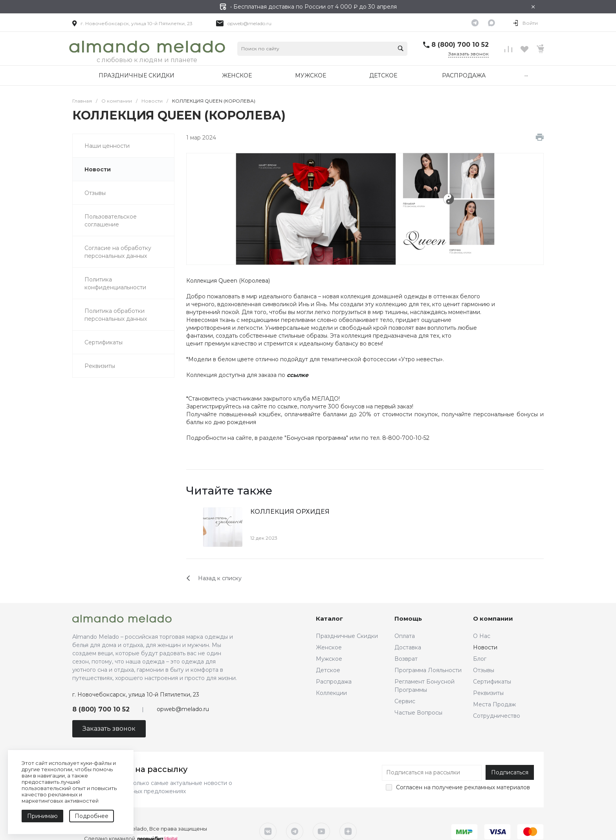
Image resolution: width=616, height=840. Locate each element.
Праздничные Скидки (347, 636)
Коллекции (331, 693)
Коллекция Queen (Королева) (228, 281)
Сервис (405, 701)
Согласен (409, 787)
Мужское (329, 659)
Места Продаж (494, 704)
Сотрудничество (497, 716)
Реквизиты (488, 693)
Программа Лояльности (428, 670)
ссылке (287, 406)
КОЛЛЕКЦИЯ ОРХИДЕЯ (290, 512)
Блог (480, 659)
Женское (329, 647)
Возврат (406, 659)
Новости (485, 647)
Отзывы (484, 670)
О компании (493, 619)
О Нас (482, 636)
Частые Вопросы (418, 713)
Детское (328, 670)
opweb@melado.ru (249, 23)
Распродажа (334, 682)
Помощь (408, 619)
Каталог (329, 619)
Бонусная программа (316, 438)
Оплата (405, 636)
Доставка (408, 647)
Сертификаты (492, 682)
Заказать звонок (468, 54)
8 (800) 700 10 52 (460, 45)
